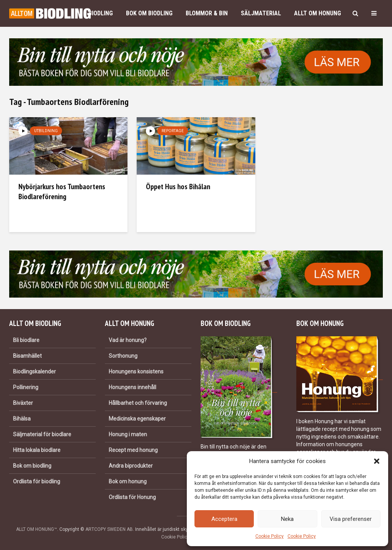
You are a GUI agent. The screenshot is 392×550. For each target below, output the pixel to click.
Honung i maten (128, 434)
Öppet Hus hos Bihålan (178, 187)
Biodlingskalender (34, 372)
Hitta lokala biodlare (37, 450)
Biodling (101, 13)
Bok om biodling (149, 13)
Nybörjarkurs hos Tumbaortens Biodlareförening (62, 192)
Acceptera (224, 519)
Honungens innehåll (132, 387)
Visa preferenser (351, 519)
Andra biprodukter (131, 466)
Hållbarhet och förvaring (138, 403)
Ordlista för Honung (132, 497)
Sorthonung (123, 356)
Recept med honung (133, 450)
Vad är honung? (128, 340)
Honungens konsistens (136, 372)
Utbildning (46, 131)
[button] (377, 461)
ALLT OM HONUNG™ (37, 529)
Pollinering (26, 387)
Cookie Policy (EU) (180, 537)
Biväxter (23, 403)
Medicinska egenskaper (137, 419)
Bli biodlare (26, 340)
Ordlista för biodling (37, 481)
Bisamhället (27, 356)
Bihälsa (22, 419)
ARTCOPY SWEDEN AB (109, 529)
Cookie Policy (269, 536)
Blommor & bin (207, 13)
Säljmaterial (261, 13)
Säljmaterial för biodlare (42, 434)
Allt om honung (318, 13)
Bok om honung (128, 481)
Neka (287, 519)
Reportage (173, 131)
